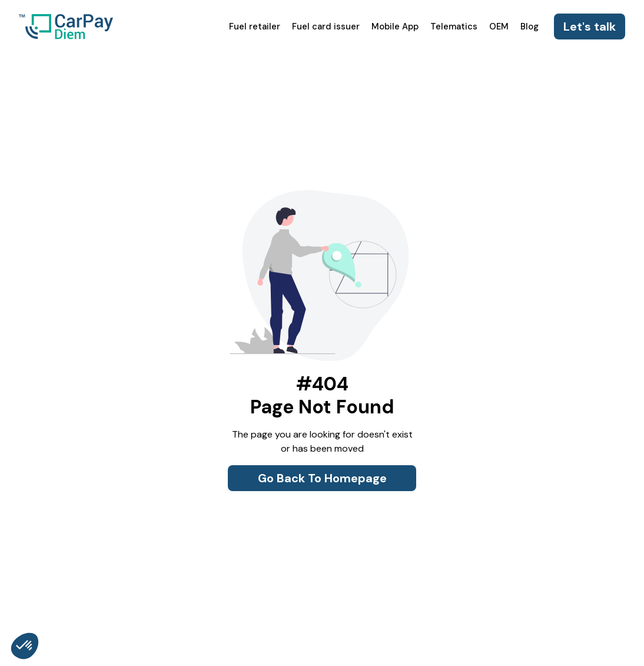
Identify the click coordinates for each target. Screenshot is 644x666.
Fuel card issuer (326, 26)
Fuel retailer (255, 26)
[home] (66, 26)
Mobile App (395, 26)
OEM (499, 26)
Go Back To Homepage (322, 478)
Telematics (454, 26)
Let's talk (590, 26)
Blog (530, 26)
